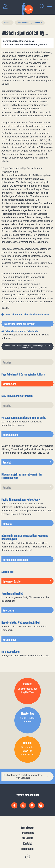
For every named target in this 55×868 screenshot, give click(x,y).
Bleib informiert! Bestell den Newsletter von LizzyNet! (23, 776)
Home (7, 23)
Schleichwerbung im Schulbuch (21, 331)
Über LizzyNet (28, 828)
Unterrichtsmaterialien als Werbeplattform (27, 314)
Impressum (27, 849)
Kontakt (27, 844)
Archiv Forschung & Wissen (29, 23)
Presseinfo (28, 838)
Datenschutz (27, 833)
